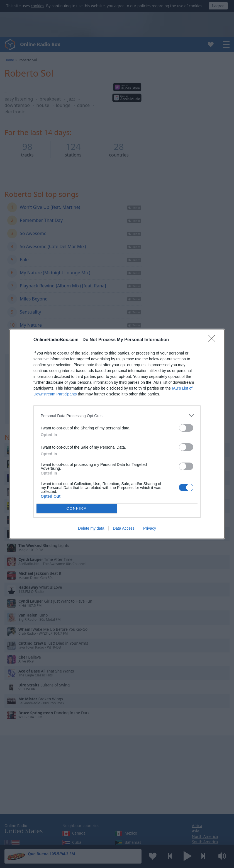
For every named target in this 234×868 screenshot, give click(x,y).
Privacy (150, 528)
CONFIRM (77, 509)
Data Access (124, 528)
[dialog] (117, 434)
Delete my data (91, 528)
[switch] (186, 428)
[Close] (213, 340)
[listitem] (117, 416)
